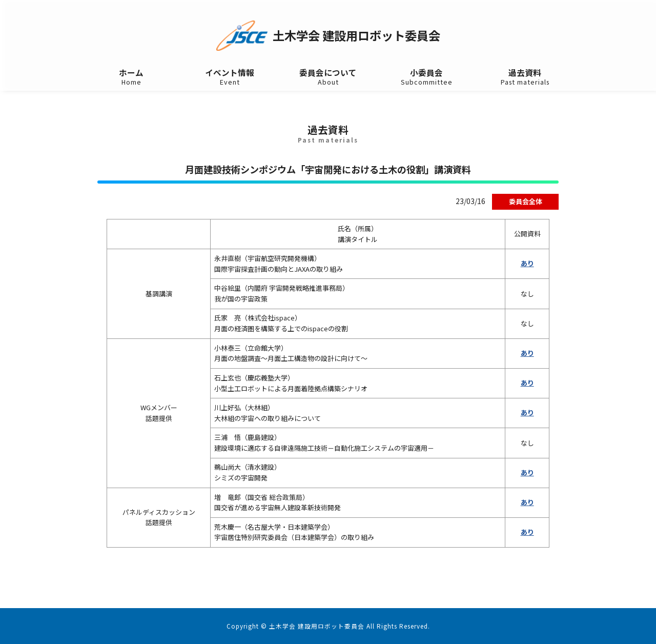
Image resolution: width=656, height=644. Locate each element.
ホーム (131, 77)
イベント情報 (230, 77)
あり (527, 263)
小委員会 (426, 77)
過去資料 (525, 77)
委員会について (328, 77)
